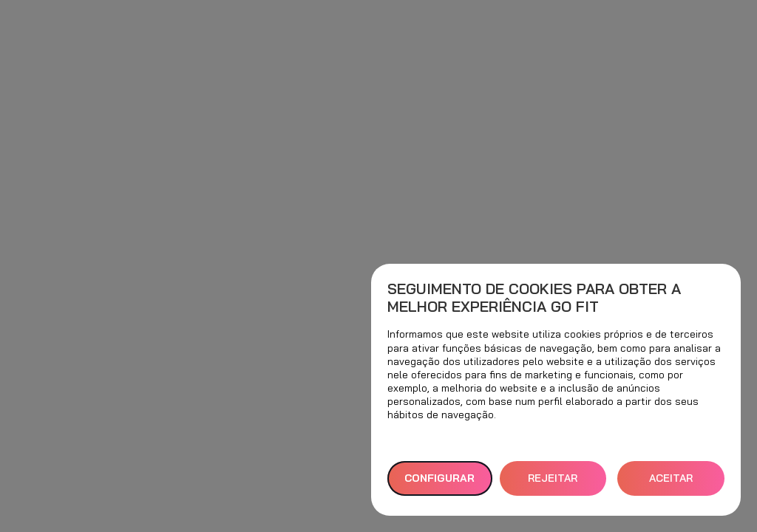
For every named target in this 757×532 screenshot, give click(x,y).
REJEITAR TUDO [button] (553, 484)
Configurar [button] (439, 478)
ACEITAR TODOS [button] (671, 484)
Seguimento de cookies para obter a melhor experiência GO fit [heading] (534, 298)
